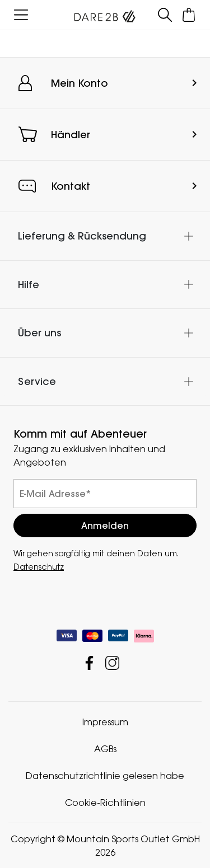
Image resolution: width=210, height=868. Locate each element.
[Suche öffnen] (165, 15)
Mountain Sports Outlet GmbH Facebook (89, 663)
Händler (71, 135)
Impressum (105, 722)
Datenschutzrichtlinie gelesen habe (105, 776)
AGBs (105, 749)
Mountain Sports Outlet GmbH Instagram (112, 663)
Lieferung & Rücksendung (82, 236)
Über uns (39, 333)
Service (37, 381)
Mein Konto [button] (80, 83)
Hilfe (29, 285)
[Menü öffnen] (21, 15)
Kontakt (71, 186)
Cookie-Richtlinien (105, 803)
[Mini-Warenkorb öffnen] (189, 15)
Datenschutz (39, 567)
